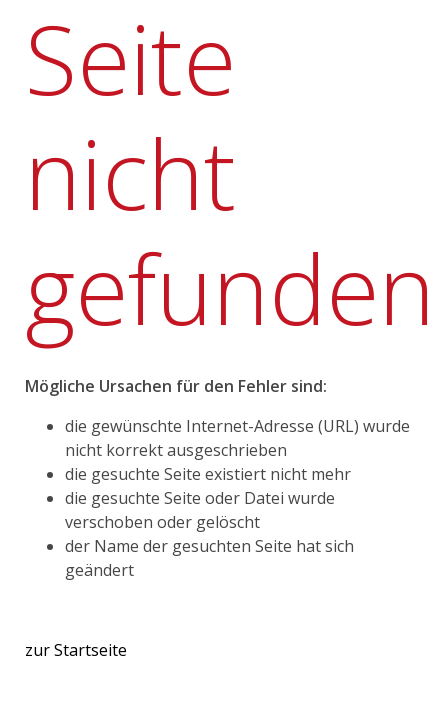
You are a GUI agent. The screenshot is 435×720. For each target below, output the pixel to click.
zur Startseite (76, 650)
